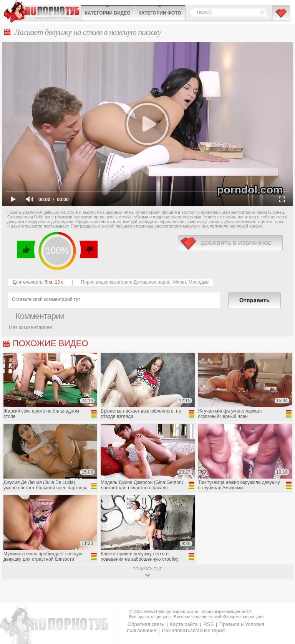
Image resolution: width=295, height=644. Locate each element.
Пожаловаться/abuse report (193, 630)
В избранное (282, 17)
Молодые (199, 282)
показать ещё (147, 569)
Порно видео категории (106, 282)
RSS (208, 624)
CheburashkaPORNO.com (42, 11)
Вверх (280, 606)
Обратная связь (146, 624)
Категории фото (160, 13)
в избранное (230, 243)
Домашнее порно (152, 282)
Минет (179, 282)
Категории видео (108, 13)
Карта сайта (184, 624)
